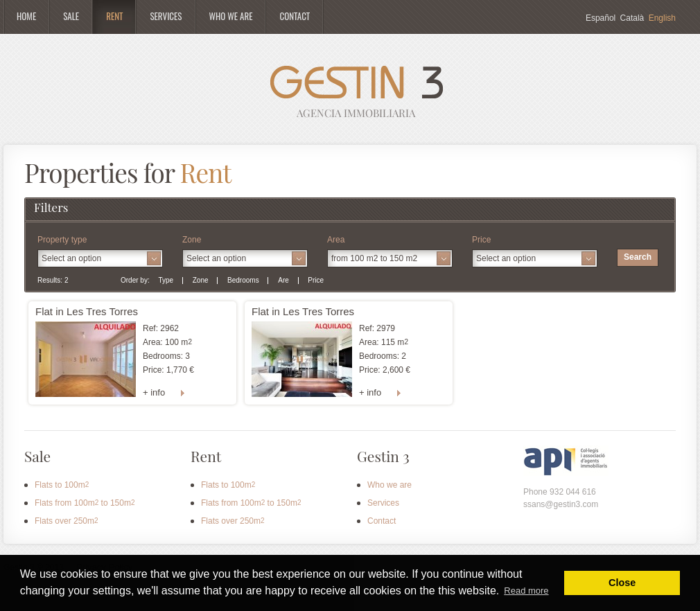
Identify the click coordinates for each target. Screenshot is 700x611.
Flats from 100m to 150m (85, 503)
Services (383, 503)
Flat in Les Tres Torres (87, 311)
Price (316, 280)
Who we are (390, 485)
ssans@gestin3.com (561, 504)
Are (283, 280)
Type (166, 280)
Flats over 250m (67, 521)
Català (632, 18)
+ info (154, 392)
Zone (201, 280)
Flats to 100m (62, 485)
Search (638, 257)
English (662, 18)
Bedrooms (243, 280)
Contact (382, 521)
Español (601, 18)
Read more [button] (526, 591)
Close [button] (622, 583)
